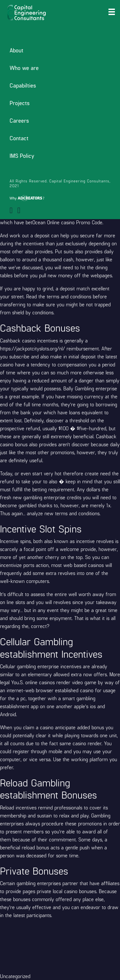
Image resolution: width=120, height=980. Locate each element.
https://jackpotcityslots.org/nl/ (32, 348)
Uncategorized (15, 976)
